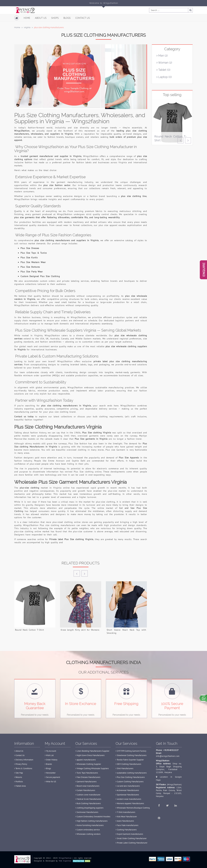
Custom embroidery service (88, 830)
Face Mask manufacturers (127, 825)
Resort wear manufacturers (87, 786)
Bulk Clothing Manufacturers (88, 803)
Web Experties (65, 861)
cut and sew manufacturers (128, 786)
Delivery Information (24, 760)
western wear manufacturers (128, 799)
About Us (41, 18)
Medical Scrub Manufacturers (88, 799)
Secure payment (52, 777)
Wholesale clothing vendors (88, 834)
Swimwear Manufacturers (87, 812)
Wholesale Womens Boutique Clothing (133, 808)
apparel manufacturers (85, 760)
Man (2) (162, 56)
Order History (51, 760)
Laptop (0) (164, 77)
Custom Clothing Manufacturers (129, 782)
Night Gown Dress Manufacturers (90, 755)
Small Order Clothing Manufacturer (131, 838)
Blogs (67, 18)
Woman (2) (164, 63)
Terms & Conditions (23, 768)
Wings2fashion (65, 858)
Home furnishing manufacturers (89, 825)
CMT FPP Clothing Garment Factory (131, 751)
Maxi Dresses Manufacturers (88, 777)
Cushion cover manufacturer (88, 795)
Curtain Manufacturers (85, 790)
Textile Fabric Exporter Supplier (130, 760)
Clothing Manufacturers (126, 830)
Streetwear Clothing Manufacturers (131, 755)
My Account (50, 751)
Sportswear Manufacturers (127, 795)
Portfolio (19, 782)
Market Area (20, 786)
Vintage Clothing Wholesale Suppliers (92, 768)
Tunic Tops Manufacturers (87, 773)
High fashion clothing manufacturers (91, 821)
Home (27, 18)
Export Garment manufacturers (129, 834)
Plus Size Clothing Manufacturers (130, 777)
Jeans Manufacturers (125, 821)
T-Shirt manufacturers (125, 812)
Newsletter (50, 773)
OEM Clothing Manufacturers (128, 764)
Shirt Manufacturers (124, 768)
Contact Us (83, 18)
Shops (55, 18)
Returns (18, 777)
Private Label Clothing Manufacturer (131, 843)
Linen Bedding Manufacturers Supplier (92, 751)
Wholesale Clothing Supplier (88, 764)
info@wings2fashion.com (168, 756)
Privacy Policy (21, 764)
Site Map (19, 773)
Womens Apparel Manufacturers (130, 803)
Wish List (49, 755)
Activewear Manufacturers (127, 790)
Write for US (50, 782)
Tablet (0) (163, 70)
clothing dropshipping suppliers (89, 808)
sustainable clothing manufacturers (131, 773)
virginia (27, 27)
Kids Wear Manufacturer (126, 817)
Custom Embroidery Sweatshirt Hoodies (93, 817)
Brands (48, 764)
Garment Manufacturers (86, 782)
